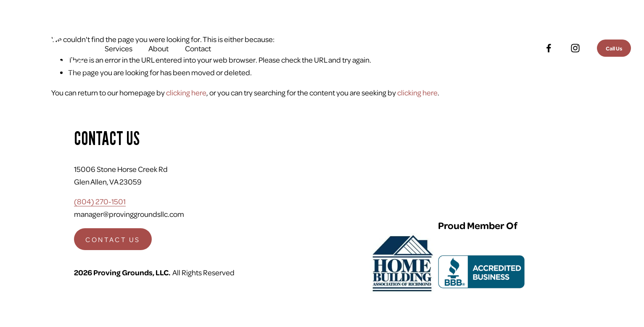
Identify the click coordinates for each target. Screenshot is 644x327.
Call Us (614, 48)
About (158, 48)
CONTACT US (113, 239)
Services (119, 48)
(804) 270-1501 (100, 201)
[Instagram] (575, 48)
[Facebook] (549, 48)
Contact (198, 48)
